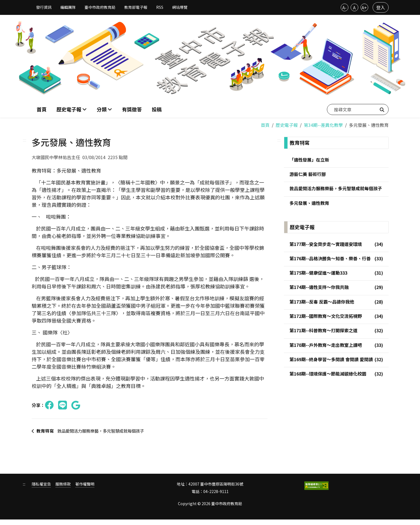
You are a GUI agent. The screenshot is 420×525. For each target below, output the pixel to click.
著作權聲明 (85, 490)
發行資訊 (44, 7)
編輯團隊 (68, 7)
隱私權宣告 (41, 490)
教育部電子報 (136, 7)
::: (25, 139)
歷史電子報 (287, 124)
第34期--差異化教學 (323, 124)
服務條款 (63, 490)
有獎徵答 (132, 109)
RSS (160, 7)
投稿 (157, 109)
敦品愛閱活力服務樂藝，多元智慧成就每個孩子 (89, 433)
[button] (104, 109)
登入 (381, 7)
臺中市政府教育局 (100, 7)
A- (344, 7)
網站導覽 (180, 7)
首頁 (42, 109)
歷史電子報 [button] (69, 109)
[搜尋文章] (358, 109)
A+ (364, 7)
